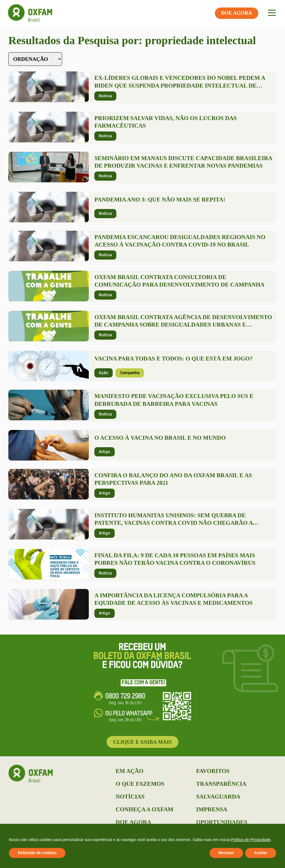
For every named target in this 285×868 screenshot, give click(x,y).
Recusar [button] (226, 853)
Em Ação (130, 771)
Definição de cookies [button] (37, 853)
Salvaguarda (218, 797)
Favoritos (213, 771)
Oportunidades (222, 822)
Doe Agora (134, 822)
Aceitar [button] (261, 853)
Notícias (130, 797)
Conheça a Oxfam (145, 809)
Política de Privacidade (251, 840)
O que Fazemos (140, 784)
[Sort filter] (35, 59)
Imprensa (212, 809)
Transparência (221, 784)
